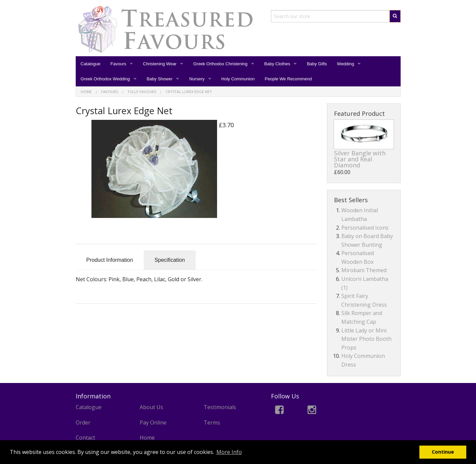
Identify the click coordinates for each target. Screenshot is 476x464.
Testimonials (220, 407)
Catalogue (91, 64)
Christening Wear (160, 64)
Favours (118, 64)
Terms (212, 422)
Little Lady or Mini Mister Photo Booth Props (366, 339)
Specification (170, 260)
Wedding (346, 64)
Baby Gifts (317, 64)
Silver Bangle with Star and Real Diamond (360, 159)
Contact (85, 438)
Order (83, 422)
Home (147, 438)
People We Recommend (288, 79)
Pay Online (153, 422)
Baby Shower (160, 79)
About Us (151, 407)
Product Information (110, 260)
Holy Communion (238, 79)
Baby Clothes (277, 64)
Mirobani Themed (364, 270)
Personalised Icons (365, 228)
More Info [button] (229, 452)
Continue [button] (443, 452)
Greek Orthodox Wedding (105, 79)
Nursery (197, 79)
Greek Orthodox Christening (220, 64)
